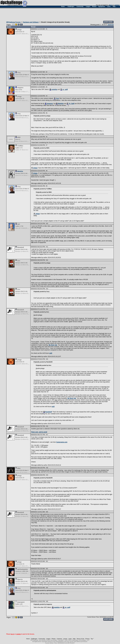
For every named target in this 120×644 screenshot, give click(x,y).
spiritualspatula (23, 569)
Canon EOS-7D (20, 32)
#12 (47, 260)
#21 (47, 561)
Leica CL (18, 139)
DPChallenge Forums (13, 22)
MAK (19, 137)
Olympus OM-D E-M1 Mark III (24, 173)
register (117, 5)
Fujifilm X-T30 (19, 226)
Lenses (65, 639)
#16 (47, 426)
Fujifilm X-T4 (19, 148)
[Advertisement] (60, 14)
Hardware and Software (31, 22)
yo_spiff (65, 90)
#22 (47, 569)
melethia (54, 90)
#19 (47, 475)
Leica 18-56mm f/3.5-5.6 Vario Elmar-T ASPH (28, 141)
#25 (47, 601)
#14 (47, 309)
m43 (51, 353)
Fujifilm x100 (19, 604)
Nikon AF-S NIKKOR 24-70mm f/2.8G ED (27, 228)
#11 (47, 247)
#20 (47, 512)
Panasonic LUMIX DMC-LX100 (24, 571)
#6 (47, 137)
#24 (47, 588)
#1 (47, 29)
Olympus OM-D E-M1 (21, 263)
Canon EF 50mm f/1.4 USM (23, 606)
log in (111, 5)
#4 (47, 96)
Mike (19, 468)
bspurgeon (21, 602)
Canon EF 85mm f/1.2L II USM (24, 77)
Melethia (61, 104)
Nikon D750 (19, 90)
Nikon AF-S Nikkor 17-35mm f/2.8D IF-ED (27, 92)
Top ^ (92, 639)
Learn (70, 639)
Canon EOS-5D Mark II (22, 470)
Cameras (59, 639)
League (48, 639)
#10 (47, 223)
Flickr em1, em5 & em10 (39, 432)
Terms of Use (80, 639)
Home (28, 639)
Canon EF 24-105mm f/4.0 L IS (24, 175)
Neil (19, 224)
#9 (47, 186)
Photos (54, 639)
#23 (47, 579)
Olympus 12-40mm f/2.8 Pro (23, 251)
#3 (47, 87)
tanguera (20, 88)
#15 (47, 359)
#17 (47, 435)
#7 (47, 145)
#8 (47, 171)
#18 (47, 468)
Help (74, 639)
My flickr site (53, 345)
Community (42, 639)
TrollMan (20, 146)
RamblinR (21, 247)
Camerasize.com (62, 442)
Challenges (34, 639)
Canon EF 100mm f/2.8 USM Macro (25, 34)
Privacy (87, 639)
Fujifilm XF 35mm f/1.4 (22, 150)
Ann (19, 261)
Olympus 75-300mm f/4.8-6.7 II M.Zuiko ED (28, 583)
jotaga (19, 30)
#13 (47, 289)
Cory (19, 73)
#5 (47, 113)
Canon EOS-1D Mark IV (22, 75)
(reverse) (111, 25)
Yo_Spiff (72, 104)
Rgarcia (20, 579)
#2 (47, 72)
